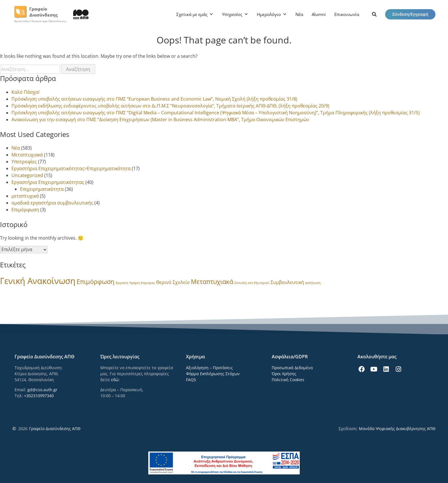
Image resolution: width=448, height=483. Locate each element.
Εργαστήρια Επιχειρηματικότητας (48, 182)
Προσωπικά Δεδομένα (292, 368)
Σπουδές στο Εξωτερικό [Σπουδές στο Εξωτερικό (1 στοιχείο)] (252, 283)
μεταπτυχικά (25, 196)
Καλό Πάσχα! (25, 92)
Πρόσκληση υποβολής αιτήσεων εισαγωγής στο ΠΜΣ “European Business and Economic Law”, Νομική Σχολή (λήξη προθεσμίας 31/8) (154, 99)
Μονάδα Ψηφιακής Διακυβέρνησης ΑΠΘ (397, 429)
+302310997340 (39, 396)
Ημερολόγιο (269, 14)
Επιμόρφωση (25, 210)
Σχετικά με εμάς (192, 14)
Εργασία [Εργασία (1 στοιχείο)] (122, 283)
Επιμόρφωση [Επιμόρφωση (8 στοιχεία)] (96, 282)
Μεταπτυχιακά (27, 155)
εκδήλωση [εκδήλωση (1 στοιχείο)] (313, 283)
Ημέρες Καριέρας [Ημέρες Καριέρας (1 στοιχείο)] (142, 283)
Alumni (319, 14)
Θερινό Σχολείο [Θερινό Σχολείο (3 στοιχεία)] (173, 282)
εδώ (115, 380)
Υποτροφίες (24, 162)
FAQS (191, 380)
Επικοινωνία (347, 14)
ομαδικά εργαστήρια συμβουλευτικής (52, 203)
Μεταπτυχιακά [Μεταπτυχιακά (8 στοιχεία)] (212, 282)
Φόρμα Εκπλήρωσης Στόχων (213, 374)
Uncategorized (27, 175)
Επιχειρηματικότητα (42, 189)
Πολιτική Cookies (288, 380)
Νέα (299, 14)
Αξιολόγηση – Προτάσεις (209, 368)
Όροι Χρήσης (284, 374)
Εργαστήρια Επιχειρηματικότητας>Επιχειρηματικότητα (71, 168)
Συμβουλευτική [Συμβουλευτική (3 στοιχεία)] (287, 282)
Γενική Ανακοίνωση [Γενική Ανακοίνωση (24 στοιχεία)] (38, 281)
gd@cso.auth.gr (42, 390)
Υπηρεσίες (232, 14)
